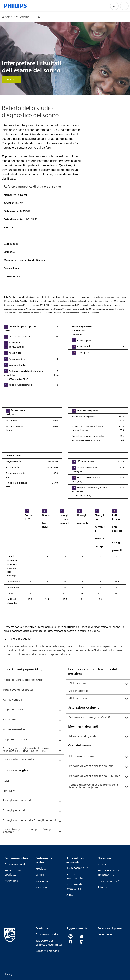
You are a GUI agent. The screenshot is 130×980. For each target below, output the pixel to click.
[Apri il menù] (124, 6)
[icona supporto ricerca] (114, 6)
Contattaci (12, 80)
